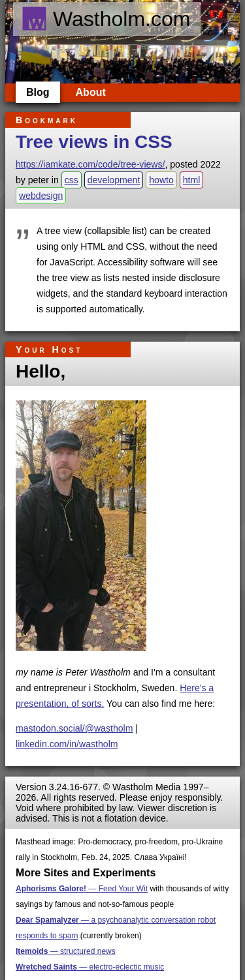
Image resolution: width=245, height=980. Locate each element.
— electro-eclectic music (90, 967)
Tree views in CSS (94, 142)
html (192, 180)
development (114, 180)
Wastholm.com (106, 19)
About (91, 92)
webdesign (41, 196)
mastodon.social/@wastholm (74, 728)
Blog (38, 92)
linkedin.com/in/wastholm (67, 744)
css (72, 180)
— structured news (66, 951)
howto (161, 180)
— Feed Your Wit (82, 889)
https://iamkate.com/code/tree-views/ (90, 164)
